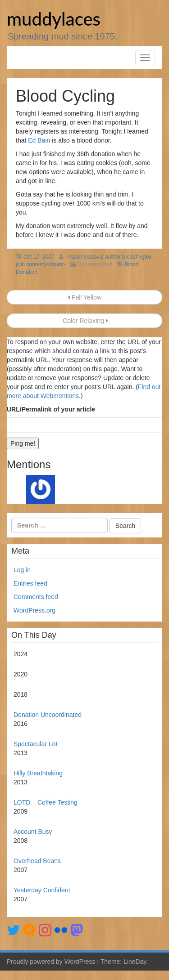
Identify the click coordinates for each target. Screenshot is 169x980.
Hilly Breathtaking (38, 773)
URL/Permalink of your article (51, 409)
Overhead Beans (37, 861)
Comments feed (36, 597)
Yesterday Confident (42, 890)
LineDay (135, 962)
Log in (22, 570)
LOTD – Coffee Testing (46, 802)
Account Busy (33, 832)
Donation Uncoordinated (48, 715)
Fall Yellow (84, 297)
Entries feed (30, 583)
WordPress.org (34, 610)
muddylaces (54, 19)
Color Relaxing (84, 321)
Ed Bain (39, 140)
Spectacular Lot (35, 744)
